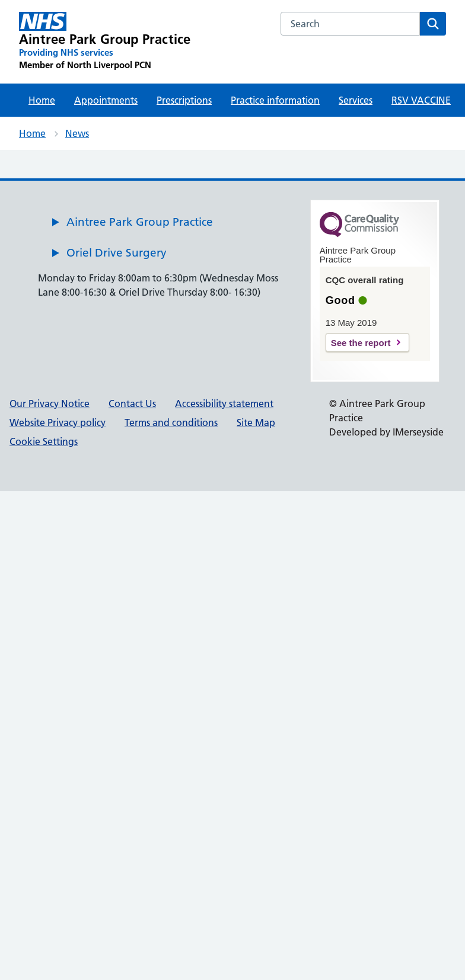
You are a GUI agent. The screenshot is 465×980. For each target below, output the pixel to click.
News (77, 133)
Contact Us (132, 403)
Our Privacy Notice (50, 403)
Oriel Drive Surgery (117, 253)
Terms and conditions (171, 422)
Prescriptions (184, 100)
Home (42, 100)
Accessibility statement (224, 403)
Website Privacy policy (58, 422)
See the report (361, 343)
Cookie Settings (44, 441)
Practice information (275, 100)
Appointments (106, 100)
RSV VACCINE (421, 100)
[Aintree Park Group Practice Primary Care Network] (105, 41)
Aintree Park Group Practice (140, 222)
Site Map (256, 422)
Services (356, 100)
